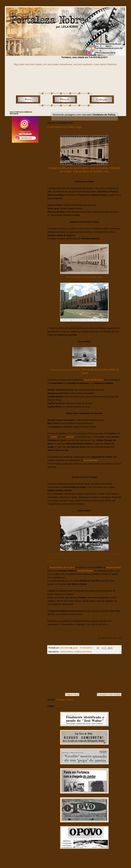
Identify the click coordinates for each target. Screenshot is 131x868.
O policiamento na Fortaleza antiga (64, 127)
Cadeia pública (66, 652)
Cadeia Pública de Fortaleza (62, 567)
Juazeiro (70, 437)
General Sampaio (85, 571)
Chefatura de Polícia (83, 652)
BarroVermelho (91, 460)
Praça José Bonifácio (94, 380)
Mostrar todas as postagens (85, 118)
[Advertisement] (84, 674)
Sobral (54, 437)
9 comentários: (87, 648)
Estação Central (113, 567)
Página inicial (72, 694)
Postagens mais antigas (109, 694)
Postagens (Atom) (65, 700)
